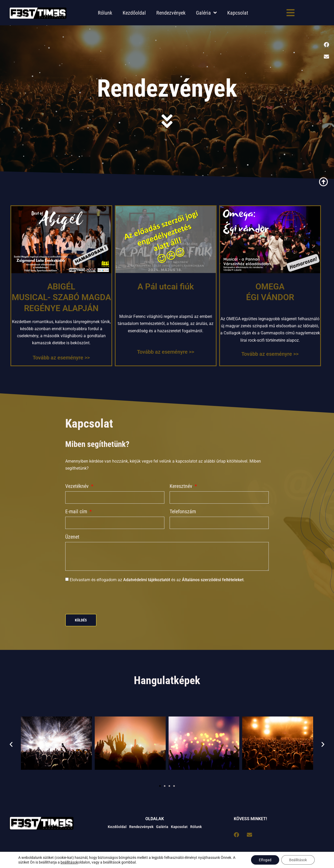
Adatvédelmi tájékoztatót (147, 580)
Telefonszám (183, 512)
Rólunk (105, 13)
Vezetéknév (78, 486)
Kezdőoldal (134, 13)
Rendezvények (171, 13)
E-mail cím (77, 512)
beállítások (69, 862)
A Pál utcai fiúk (166, 287)
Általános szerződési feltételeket (213, 580)
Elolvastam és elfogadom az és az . (157, 580)
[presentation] (105, 598)
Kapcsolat (238, 13)
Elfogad (265, 860)
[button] (11, 744)
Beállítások (298, 860)
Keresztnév (182, 486)
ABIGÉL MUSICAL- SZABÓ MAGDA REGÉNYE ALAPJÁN (61, 297)
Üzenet (72, 537)
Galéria (206, 13)
